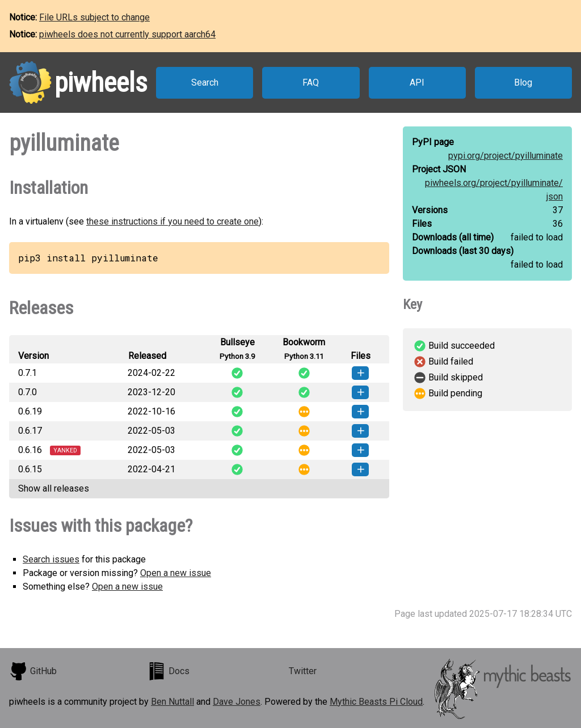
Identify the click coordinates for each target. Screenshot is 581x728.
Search (205, 82)
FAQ (311, 82)
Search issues (51, 559)
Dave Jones (237, 702)
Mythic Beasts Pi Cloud (376, 702)
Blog (523, 82)
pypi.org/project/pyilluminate (506, 156)
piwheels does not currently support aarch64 (127, 34)
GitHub (33, 671)
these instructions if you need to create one (172, 221)
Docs (169, 671)
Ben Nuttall (172, 702)
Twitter (303, 671)
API (417, 82)
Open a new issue (176, 573)
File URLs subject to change (94, 17)
